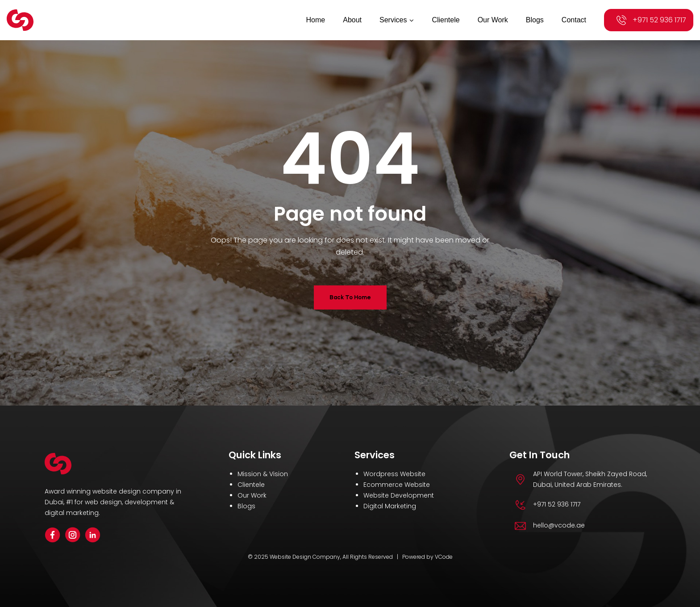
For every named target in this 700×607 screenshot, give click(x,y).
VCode (444, 557)
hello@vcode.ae (559, 525)
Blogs (246, 506)
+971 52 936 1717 (659, 20)
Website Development (399, 495)
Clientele (251, 485)
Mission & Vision (263, 474)
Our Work (252, 495)
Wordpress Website (394, 474)
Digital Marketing (390, 506)
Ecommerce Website (397, 485)
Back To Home (350, 297)
